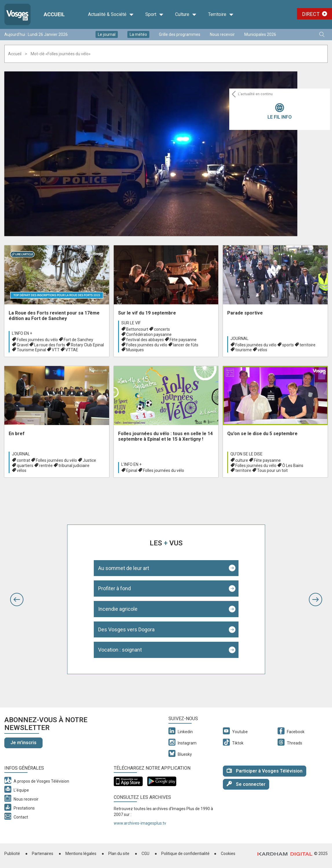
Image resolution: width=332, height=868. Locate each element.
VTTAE (72, 350)
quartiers (25, 466)
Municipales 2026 (260, 34)
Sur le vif (131, 323)
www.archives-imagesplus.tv (140, 823)
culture (242, 460)
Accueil (15, 54)
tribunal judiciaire (74, 466)
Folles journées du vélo (37, 340)
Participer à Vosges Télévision (265, 771)
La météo (138, 34)
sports (288, 345)
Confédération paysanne (149, 334)
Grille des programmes (180, 34)
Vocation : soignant (120, 650)
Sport (154, 14)
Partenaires (43, 854)
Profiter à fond (114, 588)
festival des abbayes (145, 340)
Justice (89, 460)
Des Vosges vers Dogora (126, 629)
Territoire (221, 14)
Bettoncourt (137, 329)
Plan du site (119, 854)
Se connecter (246, 784)
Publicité (12, 854)
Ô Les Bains (293, 466)
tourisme (244, 350)
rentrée (46, 466)
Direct (311, 14)
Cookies (228, 854)
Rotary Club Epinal (87, 345)
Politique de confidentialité (185, 854)
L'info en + (22, 333)
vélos (262, 350)
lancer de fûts (186, 345)
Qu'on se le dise (246, 454)
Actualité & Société (111, 14)
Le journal (107, 34)
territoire (308, 345)
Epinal (132, 470)
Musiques (135, 350)
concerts (162, 329)
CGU (145, 854)
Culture (186, 14)
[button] (17, 599)
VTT (56, 350)
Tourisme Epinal (31, 350)
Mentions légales (81, 854)
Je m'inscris (23, 743)
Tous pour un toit (272, 470)
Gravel (23, 345)
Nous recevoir (222, 34)
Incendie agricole (118, 609)
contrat (23, 460)
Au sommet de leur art (124, 568)
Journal (239, 339)
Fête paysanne (183, 340)
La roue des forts (50, 345)
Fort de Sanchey (78, 340)
